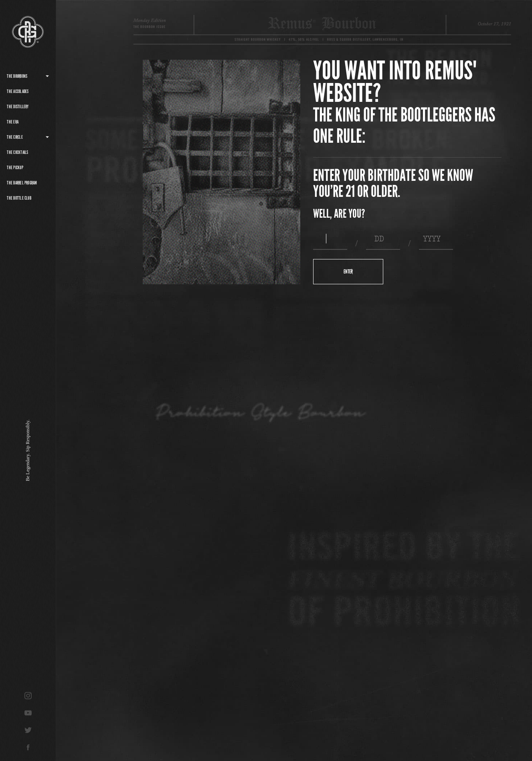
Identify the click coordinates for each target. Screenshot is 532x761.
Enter (348, 272)
